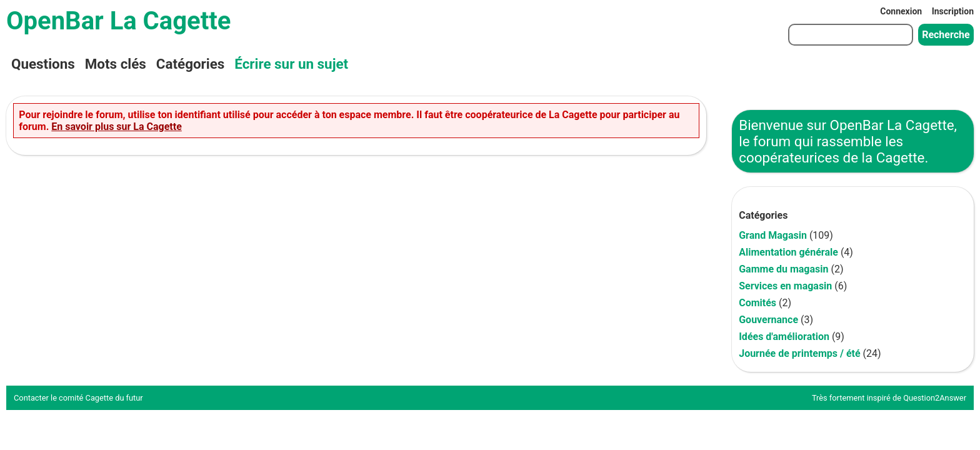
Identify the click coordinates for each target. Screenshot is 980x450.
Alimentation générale (788, 252)
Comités (757, 303)
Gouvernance (768, 320)
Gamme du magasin (783, 269)
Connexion (901, 11)
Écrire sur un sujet (291, 64)
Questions (43, 64)
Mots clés (116, 64)
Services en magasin (785, 286)
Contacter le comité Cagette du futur (78, 398)
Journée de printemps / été (799, 353)
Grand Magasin (773, 235)
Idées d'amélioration (784, 337)
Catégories (190, 64)
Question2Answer (935, 398)
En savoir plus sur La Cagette (117, 127)
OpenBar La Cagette (118, 21)
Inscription (953, 11)
